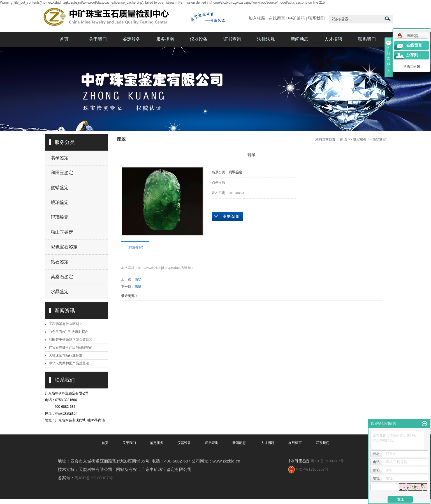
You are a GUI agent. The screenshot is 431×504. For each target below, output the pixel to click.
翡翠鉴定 (60, 158)
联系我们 (316, 18)
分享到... (414, 55)
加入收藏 (257, 18)
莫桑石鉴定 (62, 277)
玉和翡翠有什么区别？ (66, 324)
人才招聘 (333, 39)
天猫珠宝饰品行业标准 (66, 355)
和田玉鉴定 (62, 173)
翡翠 (138, 279)
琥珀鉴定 (60, 202)
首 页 (343, 139)
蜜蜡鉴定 (60, 187)
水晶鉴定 (60, 292)
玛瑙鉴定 (60, 217)
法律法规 (266, 39)
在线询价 (228, 217)
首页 (64, 39)
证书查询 (232, 39)
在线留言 (277, 18)
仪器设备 (199, 39)
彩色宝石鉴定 (64, 247)
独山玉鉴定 (62, 232)
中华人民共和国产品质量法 (69, 363)
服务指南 (165, 39)
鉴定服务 (131, 39)
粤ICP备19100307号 (94, 478)
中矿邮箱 (296, 18)
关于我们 (98, 39)
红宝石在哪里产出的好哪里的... (72, 347)
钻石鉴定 (60, 262)
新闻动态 (300, 39)
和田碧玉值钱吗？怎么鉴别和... (72, 340)
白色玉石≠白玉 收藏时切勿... (70, 332)
